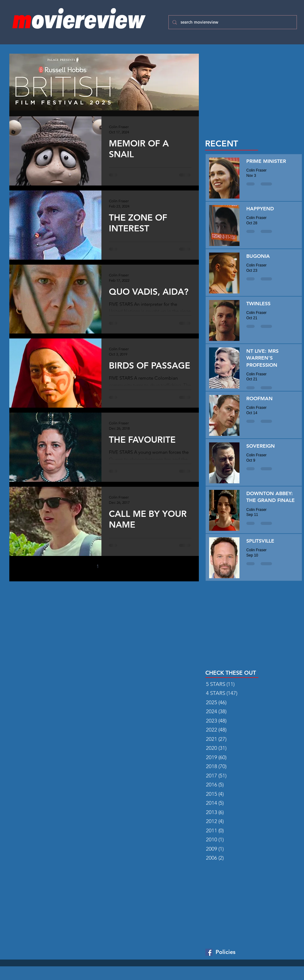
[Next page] (124, 566)
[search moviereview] (232, 22)
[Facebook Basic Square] (209, 952)
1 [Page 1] (98, 566)
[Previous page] (85, 566)
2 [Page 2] (111, 566)
